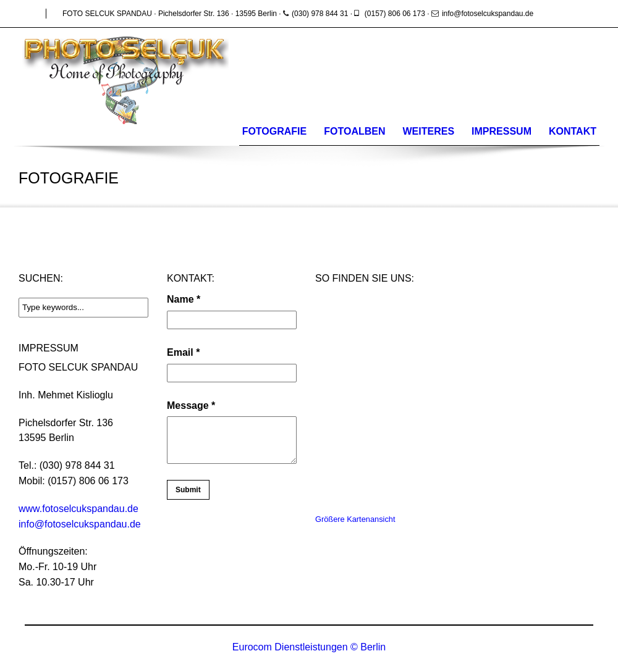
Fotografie (275, 131)
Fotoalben (354, 131)
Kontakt (573, 131)
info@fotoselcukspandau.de (80, 524)
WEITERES (429, 131)
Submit (188, 490)
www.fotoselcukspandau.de (78, 509)
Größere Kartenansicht (355, 519)
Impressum (502, 131)
